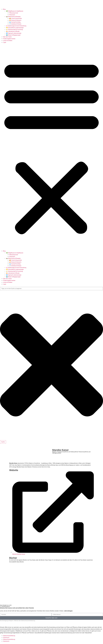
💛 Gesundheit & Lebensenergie (15, 28)
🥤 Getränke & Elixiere (15, 24)
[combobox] (51, 289)
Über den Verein (7, 37)
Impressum (6, 638)
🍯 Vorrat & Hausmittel (15, 18)
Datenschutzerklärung (9, 636)
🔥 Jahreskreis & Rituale (13, 31)
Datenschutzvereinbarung (28, 621)
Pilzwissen (12, 15)
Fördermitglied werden (9, 39)
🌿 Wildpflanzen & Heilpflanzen (15, 11)
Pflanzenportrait (14, 13)
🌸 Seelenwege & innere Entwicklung (16, 26)
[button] (51, 147)
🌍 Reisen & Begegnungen (13, 35)
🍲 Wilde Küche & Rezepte (13, 17)
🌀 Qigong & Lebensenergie (14, 33)
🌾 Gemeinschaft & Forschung (14, 30)
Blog (4, 9)
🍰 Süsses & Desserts (15, 20)
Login (5, 42)
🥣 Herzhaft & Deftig (15, 22)
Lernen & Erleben (8, 41)
